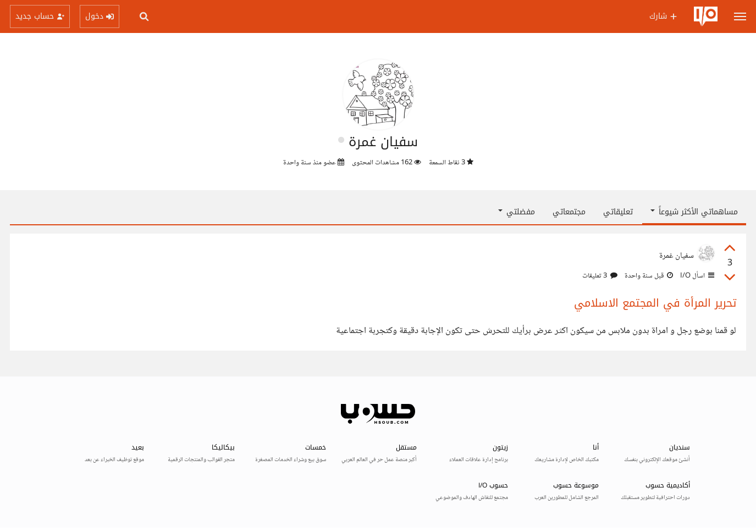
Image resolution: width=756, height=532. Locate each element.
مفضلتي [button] (517, 212)
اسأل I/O (696, 276)
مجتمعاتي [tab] (569, 212)
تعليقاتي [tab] (618, 212)
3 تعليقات (600, 276)
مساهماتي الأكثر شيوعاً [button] (694, 212)
